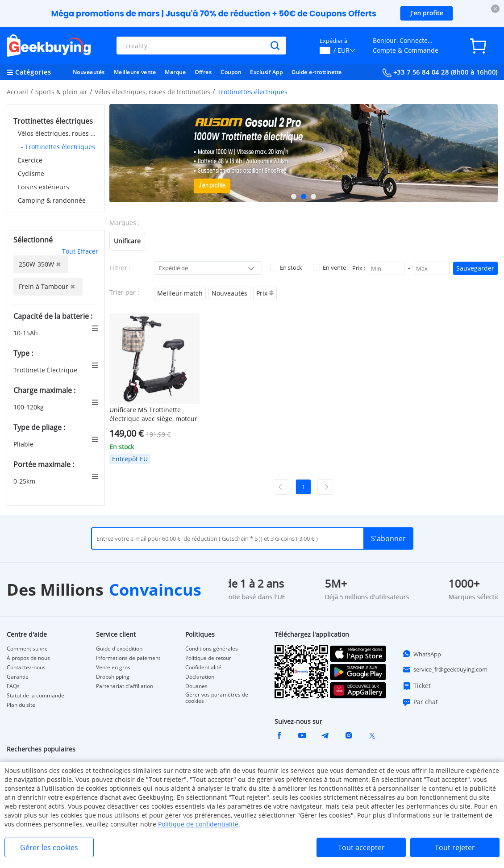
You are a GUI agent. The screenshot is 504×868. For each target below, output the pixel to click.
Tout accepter (361, 847)
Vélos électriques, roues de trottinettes (152, 92)
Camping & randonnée (52, 200)
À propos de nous (28, 658)
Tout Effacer (80, 251)
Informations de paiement (128, 658)
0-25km (25, 481)
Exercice (30, 160)
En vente (329, 267)
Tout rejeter (455, 847)
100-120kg (29, 407)
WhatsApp (422, 654)
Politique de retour (208, 658)
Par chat (420, 702)
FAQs (13, 686)
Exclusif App (266, 72)
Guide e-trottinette (317, 72)
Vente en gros (113, 668)
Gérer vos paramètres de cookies (217, 698)
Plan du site (21, 705)
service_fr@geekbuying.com (445, 670)
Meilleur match (180, 293)
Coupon (231, 72)
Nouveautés (89, 72)
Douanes (196, 686)
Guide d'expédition (119, 649)
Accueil (17, 92)
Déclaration (200, 677)
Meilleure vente (135, 72)
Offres (203, 72)
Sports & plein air (61, 92)
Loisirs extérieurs (44, 187)
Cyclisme (31, 173)
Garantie (18, 677)
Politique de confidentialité (198, 824)
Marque (175, 72)
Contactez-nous (26, 668)
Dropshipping (113, 677)
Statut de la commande (35, 696)
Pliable (24, 444)
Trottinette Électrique (46, 370)
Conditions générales (212, 649)
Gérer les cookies (49, 847)
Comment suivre (27, 649)
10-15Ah (27, 333)
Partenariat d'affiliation (125, 686)
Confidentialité (203, 668)
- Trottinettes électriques (58, 147)
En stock (286, 267)
